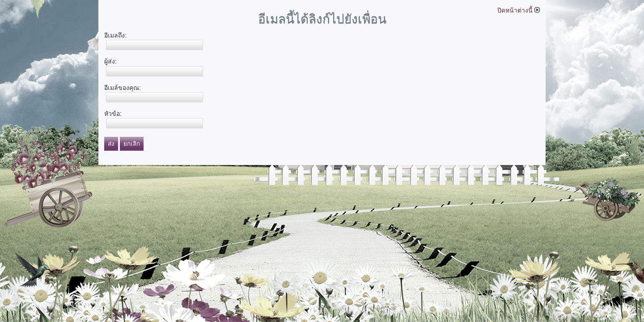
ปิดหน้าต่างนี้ (519, 10)
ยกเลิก (132, 144)
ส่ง (111, 144)
